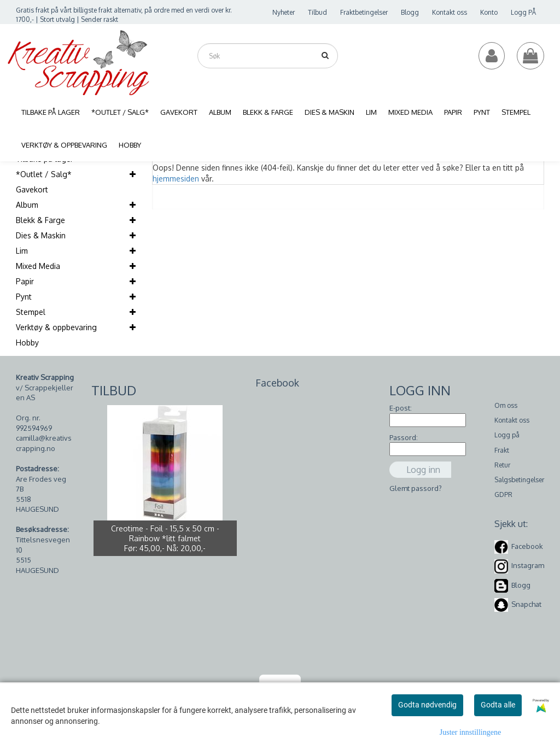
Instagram (528, 565)
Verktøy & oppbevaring (56, 327)
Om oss (506, 405)
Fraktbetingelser (364, 12)
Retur (502, 465)
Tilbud (317, 12)
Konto (489, 12)
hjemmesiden (176, 179)
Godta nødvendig (427, 705)
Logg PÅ (523, 12)
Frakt (502, 450)
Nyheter (284, 12)
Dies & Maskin (41, 235)
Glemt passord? (416, 488)
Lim (22, 251)
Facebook (527, 546)
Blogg (410, 12)
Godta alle (498, 705)
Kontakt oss (450, 12)
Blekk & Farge (40, 220)
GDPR (503, 495)
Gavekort (32, 189)
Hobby (27, 343)
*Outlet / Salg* (44, 174)
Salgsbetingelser (519, 480)
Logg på (507, 435)
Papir (25, 281)
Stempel (31, 312)
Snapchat (526, 604)
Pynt (24, 297)
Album (27, 205)
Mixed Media (38, 266)
